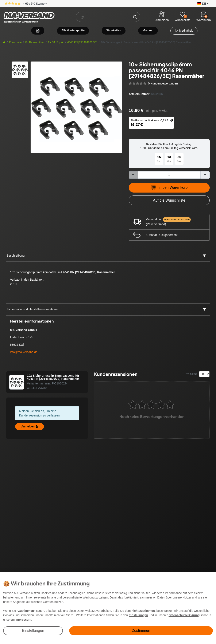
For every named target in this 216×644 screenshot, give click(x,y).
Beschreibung (16, 256)
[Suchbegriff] (103, 17)
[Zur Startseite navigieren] (38, 30)
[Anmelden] (162, 17)
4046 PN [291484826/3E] (82, 42)
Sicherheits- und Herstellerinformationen (33, 309)
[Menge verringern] (133, 175)
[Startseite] (4, 42)
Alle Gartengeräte (73, 30)
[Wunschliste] (182, 14)
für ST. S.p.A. (56, 42)
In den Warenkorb (169, 187)
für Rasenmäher (35, 42)
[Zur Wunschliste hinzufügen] (169, 200)
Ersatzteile (16, 42)
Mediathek (184, 31)
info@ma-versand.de (24, 352)
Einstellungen (33, 631)
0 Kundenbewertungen (163, 83)
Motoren (148, 30)
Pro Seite (191, 374)
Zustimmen (141, 631)
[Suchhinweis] (82, 17)
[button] (202, 3)
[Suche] (135, 17)
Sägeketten (114, 30)
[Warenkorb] (204, 14)
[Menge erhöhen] (205, 175)
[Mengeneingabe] (169, 175)
